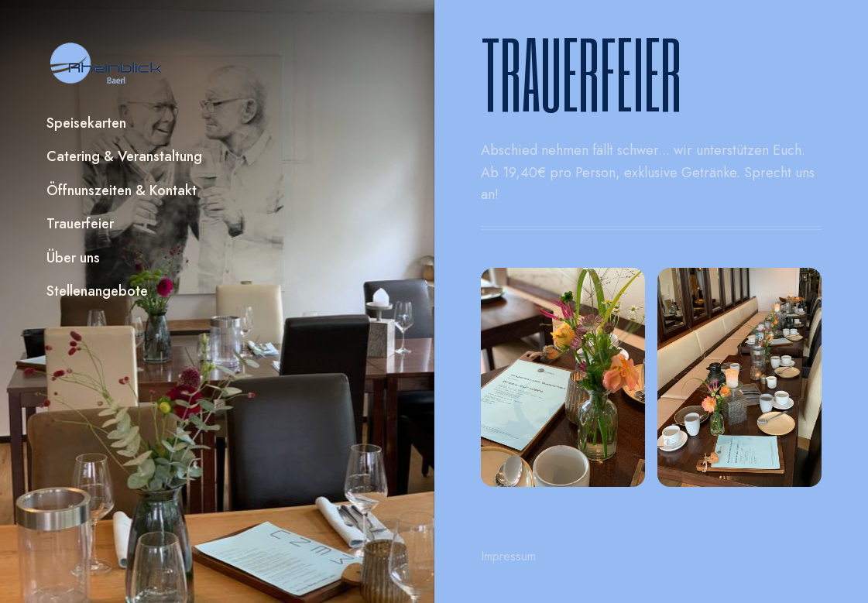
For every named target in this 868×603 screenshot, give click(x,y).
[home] (107, 63)
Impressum (508, 556)
